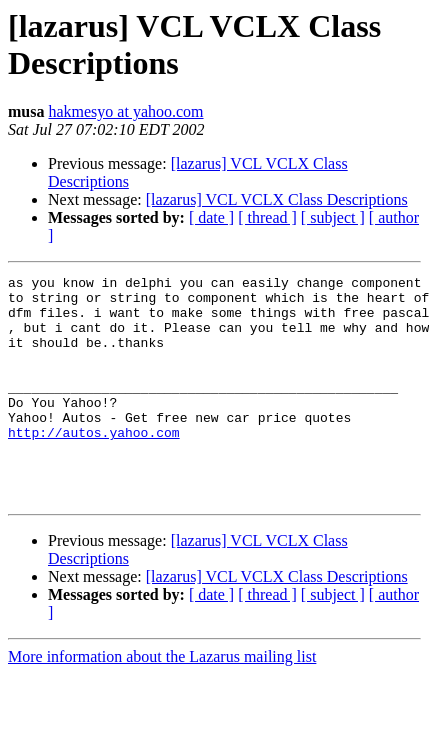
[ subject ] (333, 217)
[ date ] (211, 217)
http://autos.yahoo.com (94, 465)
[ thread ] (267, 217)
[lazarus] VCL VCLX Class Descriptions (277, 199)
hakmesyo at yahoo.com (125, 111)
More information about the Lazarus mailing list (162, 701)
